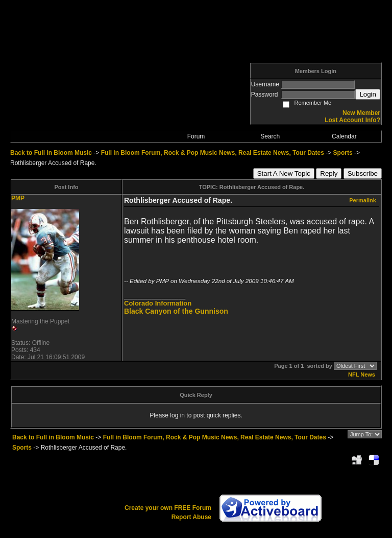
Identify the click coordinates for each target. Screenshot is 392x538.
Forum (196, 136)
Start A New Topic (284, 173)
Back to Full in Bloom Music (51, 153)
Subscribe (363, 173)
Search (270, 136)
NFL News (362, 375)
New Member (361, 113)
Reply (329, 173)
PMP (18, 198)
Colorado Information (158, 303)
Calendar (344, 136)
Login (368, 94)
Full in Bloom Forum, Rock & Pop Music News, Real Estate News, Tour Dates (213, 153)
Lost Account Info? (352, 120)
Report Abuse (191, 517)
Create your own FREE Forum (168, 508)
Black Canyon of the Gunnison (176, 311)
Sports (343, 153)
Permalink (363, 200)
